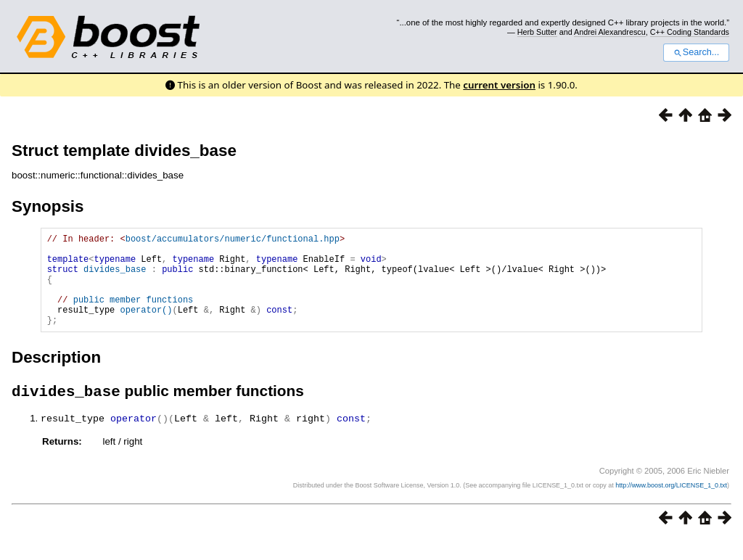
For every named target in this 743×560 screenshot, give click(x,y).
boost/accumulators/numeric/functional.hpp (233, 240)
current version (499, 85)
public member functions (134, 314)
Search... (696, 52)
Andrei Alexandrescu (610, 32)
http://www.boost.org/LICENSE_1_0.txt (671, 506)
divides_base (115, 277)
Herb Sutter (537, 32)
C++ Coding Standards (690, 32)
